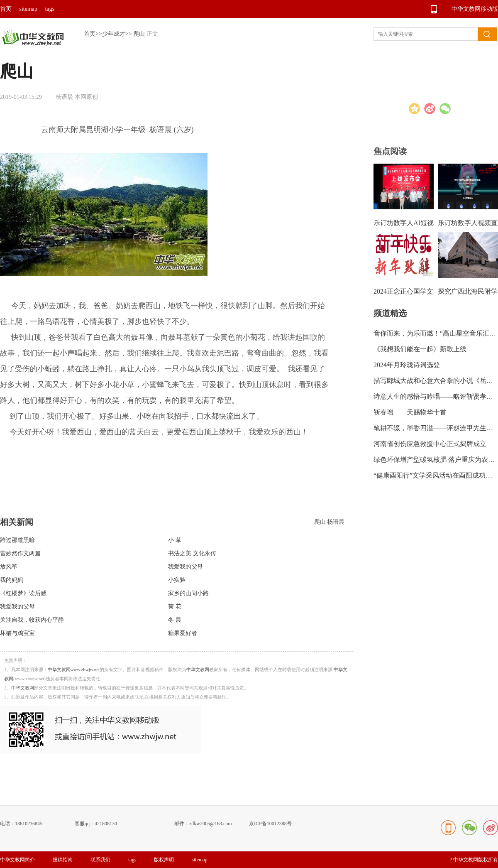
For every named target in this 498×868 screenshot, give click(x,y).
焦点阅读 (390, 151)
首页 (6, 9)
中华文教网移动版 (475, 9)
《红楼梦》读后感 (23, 593)
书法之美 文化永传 (192, 553)
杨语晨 (336, 522)
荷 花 (175, 607)
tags (50, 9)
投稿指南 (63, 860)
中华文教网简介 (17, 860)
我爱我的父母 (186, 567)
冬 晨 (175, 620)
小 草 (175, 540)
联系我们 (100, 860)
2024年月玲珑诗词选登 (407, 365)
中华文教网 (198, 669)
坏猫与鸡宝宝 (17, 633)
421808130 (106, 824)
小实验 (177, 580)
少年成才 (114, 34)
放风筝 (9, 567)
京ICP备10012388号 (270, 824)
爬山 (139, 34)
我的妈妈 (12, 580)
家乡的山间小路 (188, 593)
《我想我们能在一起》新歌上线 (420, 349)
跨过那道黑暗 (17, 540)
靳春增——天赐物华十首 (410, 412)
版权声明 (164, 860)
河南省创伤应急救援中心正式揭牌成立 (430, 444)
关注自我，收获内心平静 (32, 620)
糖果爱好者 (183, 633)
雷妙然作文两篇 (20, 553)
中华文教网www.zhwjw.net (74, 669)
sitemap (29, 9)
